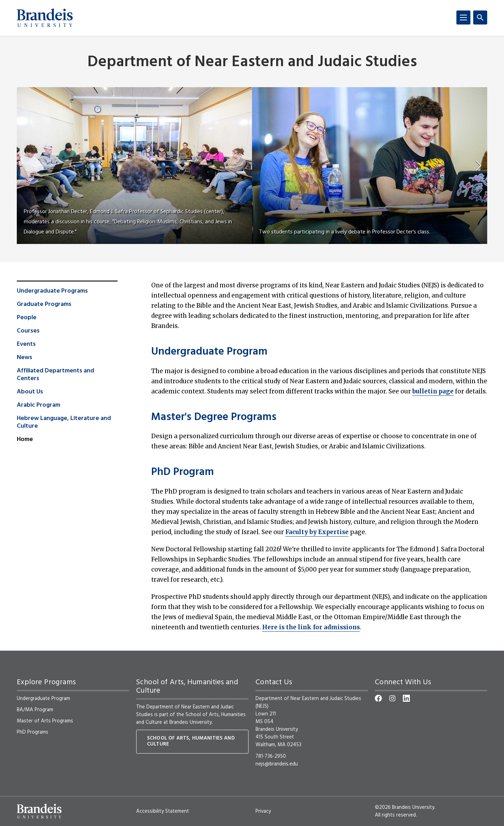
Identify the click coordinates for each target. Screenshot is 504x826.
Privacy (263, 811)
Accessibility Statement (163, 811)
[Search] (480, 17)
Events (26, 344)
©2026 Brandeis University (405, 807)
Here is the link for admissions (311, 627)
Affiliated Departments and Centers (55, 375)
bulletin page (433, 391)
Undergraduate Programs (52, 291)
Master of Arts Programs (45, 721)
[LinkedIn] (406, 698)
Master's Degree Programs (214, 418)
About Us (30, 392)
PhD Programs (33, 732)
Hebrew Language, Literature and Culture (64, 422)
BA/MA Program (35, 710)
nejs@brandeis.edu (277, 764)
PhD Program (183, 472)
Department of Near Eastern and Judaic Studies (252, 62)
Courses (28, 331)
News (24, 358)
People (27, 318)
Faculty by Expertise (317, 532)
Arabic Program (38, 405)
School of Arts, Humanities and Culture (191, 719)
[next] (479, 166)
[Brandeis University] (45, 18)
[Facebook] (378, 698)
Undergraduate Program (209, 352)
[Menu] (463, 17)
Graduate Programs (44, 304)
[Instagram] (392, 698)
